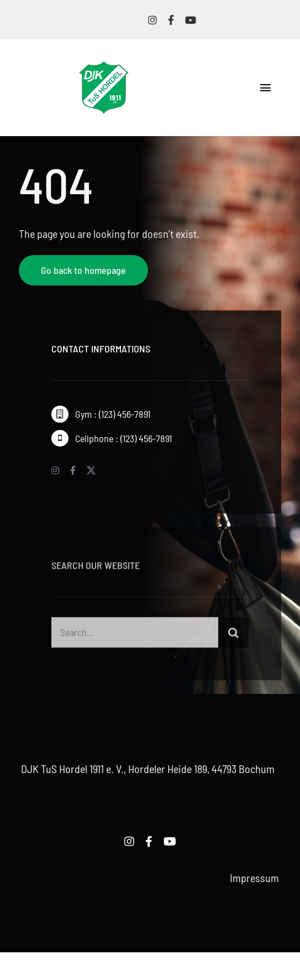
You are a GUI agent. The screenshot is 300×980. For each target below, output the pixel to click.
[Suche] (233, 636)
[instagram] (152, 20)
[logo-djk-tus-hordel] (104, 67)
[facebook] (171, 20)
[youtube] (191, 20)
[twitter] (91, 470)
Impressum (254, 878)
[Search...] (135, 636)
